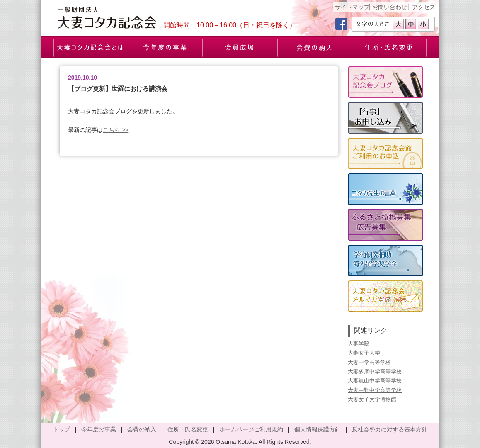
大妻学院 (359, 344)
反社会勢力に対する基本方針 (390, 429)
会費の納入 (142, 429)
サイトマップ (352, 7)
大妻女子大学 (364, 353)
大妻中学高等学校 (369, 362)
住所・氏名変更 (188, 429)
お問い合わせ (390, 7)
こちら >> (116, 130)
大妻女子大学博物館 (372, 399)
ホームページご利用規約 (251, 429)
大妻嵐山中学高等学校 (375, 381)
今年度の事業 (99, 429)
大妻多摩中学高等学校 (375, 371)
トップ (61, 429)
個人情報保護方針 (318, 429)
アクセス (424, 7)
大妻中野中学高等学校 (375, 390)
